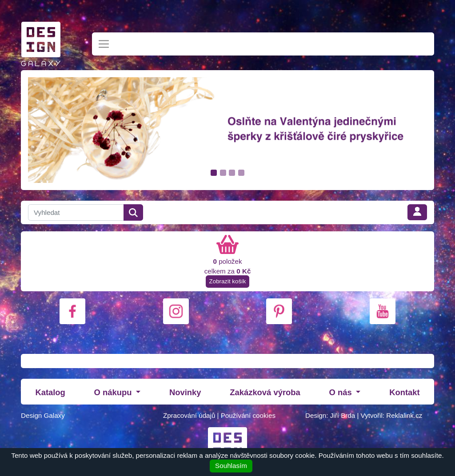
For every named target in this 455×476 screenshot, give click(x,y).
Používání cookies (248, 415)
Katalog (50, 392)
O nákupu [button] (114, 392)
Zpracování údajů (189, 415)
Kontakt (404, 392)
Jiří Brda (343, 415)
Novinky (185, 392)
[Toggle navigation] (104, 44)
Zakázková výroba (265, 392)
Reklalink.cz (404, 415)
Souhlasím (231, 466)
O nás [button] (342, 392)
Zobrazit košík (228, 281)
